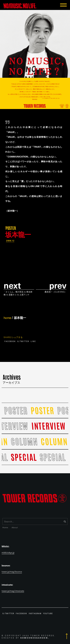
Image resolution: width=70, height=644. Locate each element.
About (15, 527)
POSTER (11, 228)
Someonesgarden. (35, 638)
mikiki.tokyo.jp (8, 553)
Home (5, 527)
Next (12, 285)
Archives (12, 378)
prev (58, 285)
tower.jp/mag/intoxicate (13, 591)
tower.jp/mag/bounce (12, 572)
